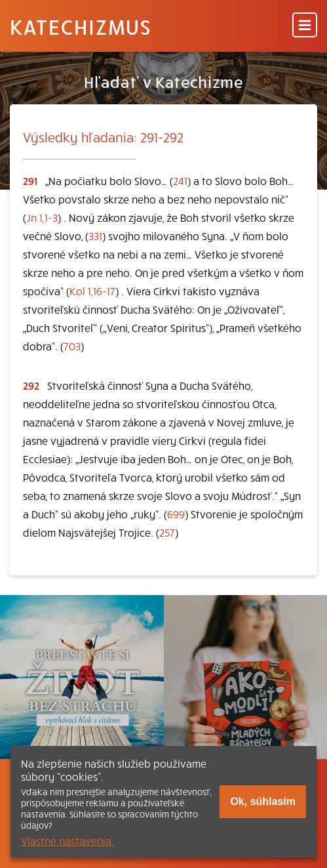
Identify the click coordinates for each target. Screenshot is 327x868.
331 (95, 236)
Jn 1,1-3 (42, 217)
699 (176, 514)
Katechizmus (81, 26)
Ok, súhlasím (263, 801)
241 (180, 180)
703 (72, 346)
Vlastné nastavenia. (67, 840)
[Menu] (305, 26)
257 (167, 532)
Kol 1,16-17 (92, 291)
